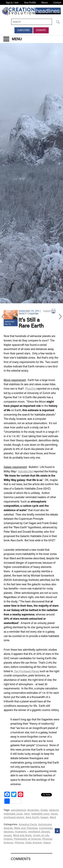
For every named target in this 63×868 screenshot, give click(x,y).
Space (47, 843)
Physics (19, 843)
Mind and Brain (22, 836)
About (45, 3)
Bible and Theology (26, 828)
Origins (8, 839)
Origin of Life (41, 836)
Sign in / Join (12, 3)
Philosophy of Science (27, 839)
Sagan (44, 818)
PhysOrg (30, 389)
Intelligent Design (39, 832)
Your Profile (30, 3)
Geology (9, 832)
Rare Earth (32, 818)
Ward (53, 818)
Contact (57, 3)
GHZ (27, 814)
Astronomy (45, 825)
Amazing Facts (28, 825)
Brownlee (33, 810)
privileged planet (14, 818)
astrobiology (19, 810)
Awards (8, 828)
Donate (41, 30)
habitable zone (40, 814)
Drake (44, 810)
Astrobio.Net (25, 472)
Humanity (21, 832)
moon (54, 814)
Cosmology (46, 828)
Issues (8, 836)
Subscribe (24, 30)
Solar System (34, 843)
